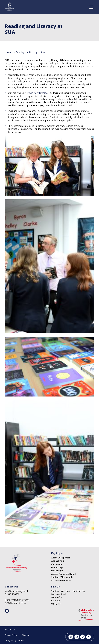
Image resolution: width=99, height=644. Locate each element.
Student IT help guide (62, 577)
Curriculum (57, 564)
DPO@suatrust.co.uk (15, 603)
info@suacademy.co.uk (17, 591)
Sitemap (26, 635)
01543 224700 (12, 594)
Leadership (57, 567)
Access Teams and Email (63, 574)
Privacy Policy (11, 635)
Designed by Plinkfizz (14, 640)
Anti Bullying (58, 561)
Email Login (57, 571)
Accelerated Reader (61, 580)
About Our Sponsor (61, 558)
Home (9, 52)
